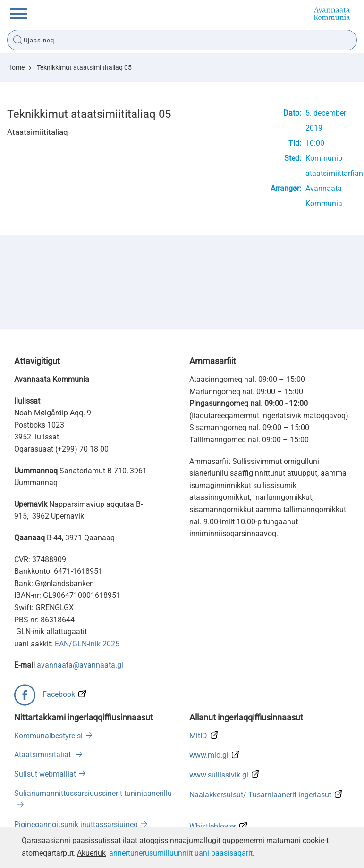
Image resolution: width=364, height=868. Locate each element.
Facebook (59, 694)
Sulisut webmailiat (45, 774)
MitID (198, 736)
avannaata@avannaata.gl (80, 665)
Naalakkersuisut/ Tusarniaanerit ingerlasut (260, 795)
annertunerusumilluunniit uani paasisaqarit (181, 853)
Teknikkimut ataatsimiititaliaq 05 (84, 67)
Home (16, 67)
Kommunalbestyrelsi (48, 736)
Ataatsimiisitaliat (43, 755)
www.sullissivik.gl (219, 775)
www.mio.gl (209, 755)
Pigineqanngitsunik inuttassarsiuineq (76, 824)
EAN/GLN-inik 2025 (87, 644)
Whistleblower (213, 826)
